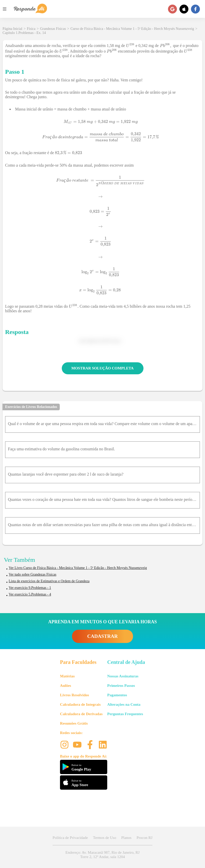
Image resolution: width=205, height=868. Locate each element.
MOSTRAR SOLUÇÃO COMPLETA (103, 368)
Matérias (67, 676)
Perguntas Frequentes (125, 714)
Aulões (65, 686)
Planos (126, 838)
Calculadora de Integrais (80, 704)
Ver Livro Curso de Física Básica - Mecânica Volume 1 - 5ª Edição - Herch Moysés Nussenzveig (78, 568)
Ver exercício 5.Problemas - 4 (30, 594)
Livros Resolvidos (75, 695)
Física (31, 29)
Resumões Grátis (74, 723)
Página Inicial (12, 29)
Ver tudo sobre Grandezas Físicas (33, 574)
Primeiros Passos (121, 686)
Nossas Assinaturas (123, 676)
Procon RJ (144, 838)
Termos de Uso (105, 838)
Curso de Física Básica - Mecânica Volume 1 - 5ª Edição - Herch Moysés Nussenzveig (132, 29)
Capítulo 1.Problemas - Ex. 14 (24, 33)
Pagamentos (117, 695)
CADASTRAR (103, 636)
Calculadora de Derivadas (81, 714)
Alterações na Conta (124, 704)
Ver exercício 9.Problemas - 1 (30, 588)
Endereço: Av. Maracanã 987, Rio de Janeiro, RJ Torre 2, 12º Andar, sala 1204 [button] (102, 855)
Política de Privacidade (70, 838)
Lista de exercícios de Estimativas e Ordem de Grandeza (49, 581)
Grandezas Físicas (53, 29)
